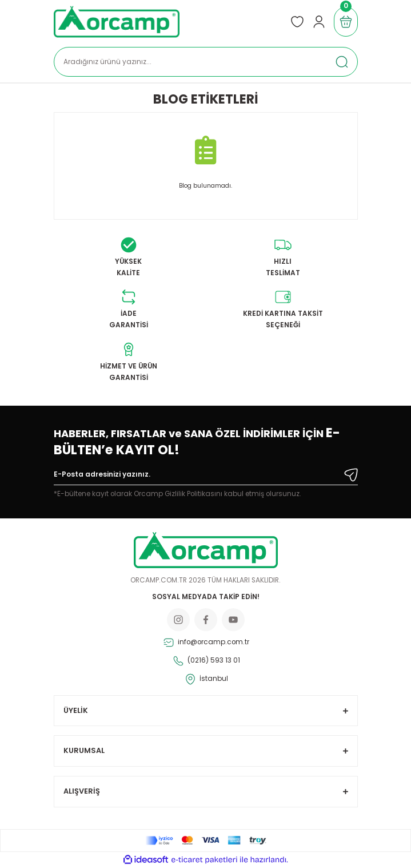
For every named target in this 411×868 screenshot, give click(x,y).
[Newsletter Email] (206, 477)
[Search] (206, 62)
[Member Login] (319, 22)
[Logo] (117, 22)
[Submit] (351, 475)
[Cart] (346, 22)
